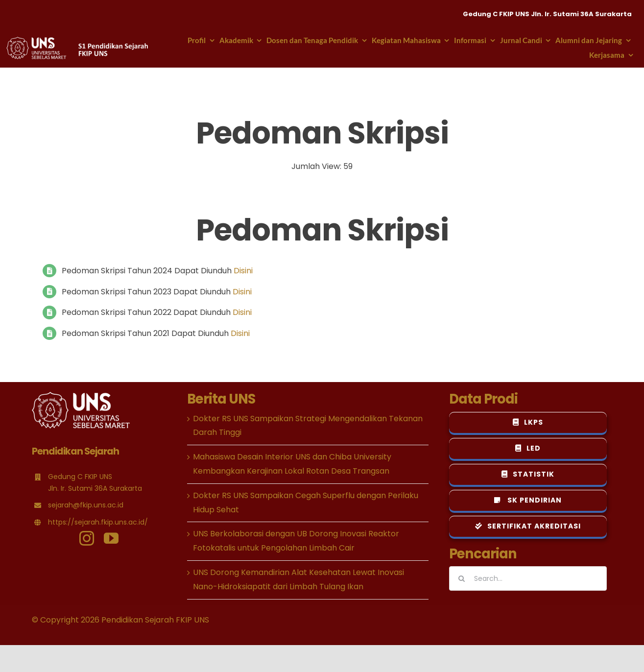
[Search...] (528, 578)
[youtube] (111, 538)
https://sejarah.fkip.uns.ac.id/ (98, 522)
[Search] (461, 578)
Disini (243, 271)
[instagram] (87, 538)
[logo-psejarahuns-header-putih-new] (78, 40)
